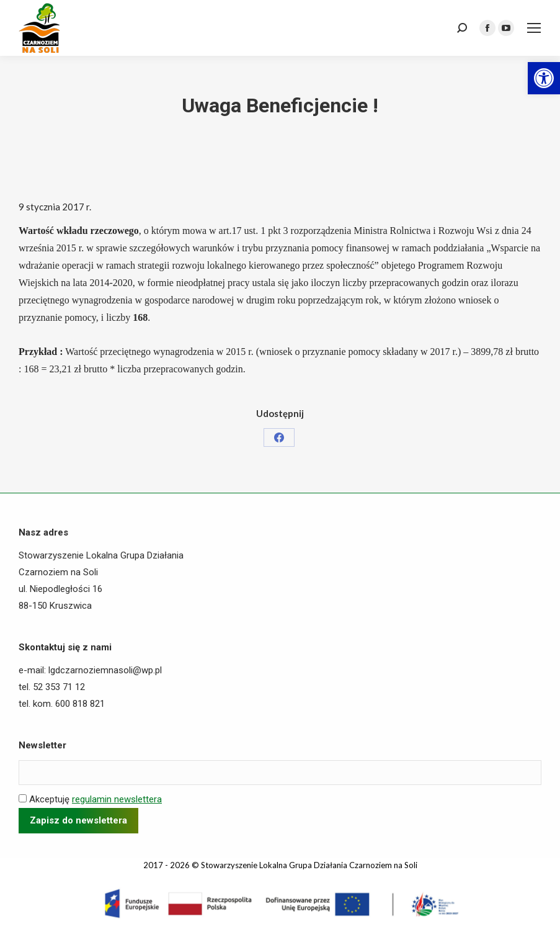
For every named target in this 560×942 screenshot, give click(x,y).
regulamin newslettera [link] (117, 799)
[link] (544, 78)
